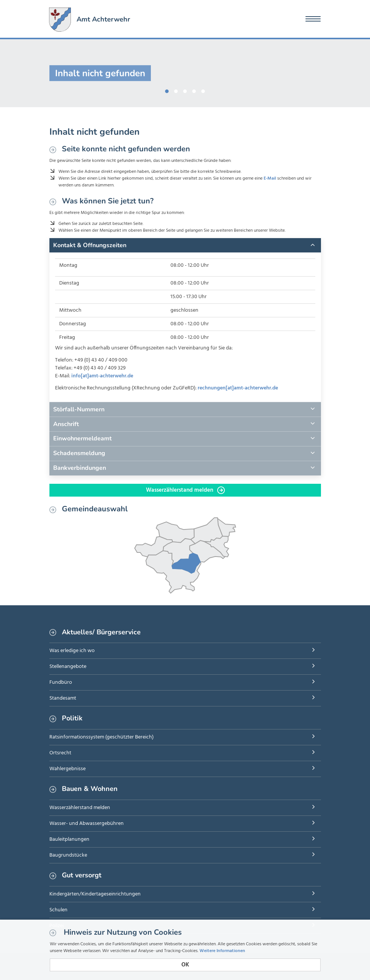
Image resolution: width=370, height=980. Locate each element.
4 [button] (194, 90)
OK (185, 965)
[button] (185, 245)
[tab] (185, 245)
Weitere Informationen (222, 951)
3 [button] (185, 90)
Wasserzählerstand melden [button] (185, 490)
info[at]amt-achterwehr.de (102, 376)
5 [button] (203, 90)
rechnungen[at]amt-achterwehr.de (238, 388)
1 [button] (167, 90)
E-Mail (270, 178)
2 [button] (176, 90)
